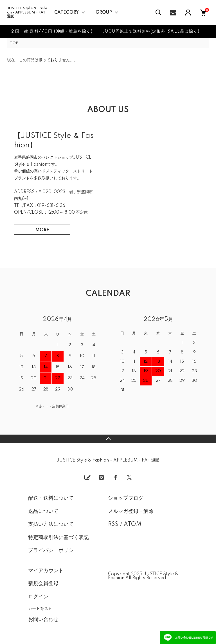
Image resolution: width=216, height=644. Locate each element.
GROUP (104, 13)
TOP (14, 43)
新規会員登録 (43, 584)
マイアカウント (46, 571)
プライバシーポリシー (53, 551)
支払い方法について (51, 524)
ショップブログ (126, 498)
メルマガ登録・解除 (131, 511)
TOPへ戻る (108, 439)
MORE (42, 230)
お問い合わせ (43, 620)
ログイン (38, 597)
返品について (43, 511)
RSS (113, 524)
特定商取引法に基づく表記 (58, 538)
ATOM (133, 524)
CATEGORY (67, 13)
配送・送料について (51, 498)
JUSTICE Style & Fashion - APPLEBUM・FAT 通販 (27, 12)
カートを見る (40, 608)
